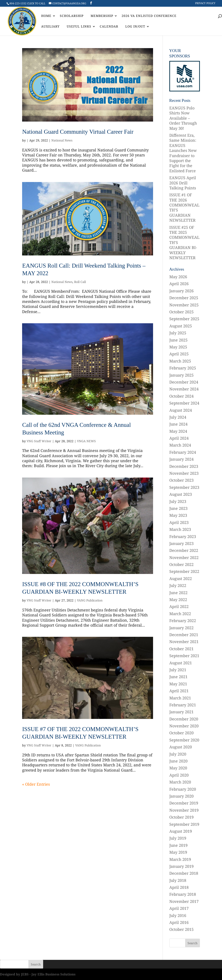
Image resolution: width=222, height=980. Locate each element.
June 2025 (178, 340)
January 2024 (181, 459)
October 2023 (181, 480)
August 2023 (181, 494)
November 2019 (184, 810)
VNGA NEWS (86, 441)
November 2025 (184, 305)
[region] (185, 76)
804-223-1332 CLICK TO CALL (27, 3)
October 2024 (181, 396)
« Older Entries (36, 784)
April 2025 (179, 354)
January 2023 (181, 543)
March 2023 (180, 529)
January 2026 (181, 291)
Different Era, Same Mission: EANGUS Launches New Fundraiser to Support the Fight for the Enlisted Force (183, 153)
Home (46, 16)
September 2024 (184, 403)
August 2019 (181, 831)
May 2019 (178, 852)
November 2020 (184, 726)
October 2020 (181, 733)
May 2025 (178, 347)
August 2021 (181, 663)
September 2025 (184, 319)
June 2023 (178, 508)
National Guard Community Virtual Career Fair (78, 132)
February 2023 (183, 536)
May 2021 (178, 684)
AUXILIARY (50, 27)
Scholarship (72, 16)
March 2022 (180, 614)
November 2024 (184, 389)
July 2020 (178, 754)
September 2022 (184, 571)
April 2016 (179, 922)
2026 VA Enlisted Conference (149, 16)
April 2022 (179, 606)
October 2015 (181, 929)
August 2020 (181, 747)
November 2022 (184, 557)
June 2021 (178, 677)
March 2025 (180, 361)
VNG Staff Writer (39, 441)
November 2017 (184, 901)
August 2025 (181, 326)
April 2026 (179, 284)
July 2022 (178, 585)
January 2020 (181, 796)
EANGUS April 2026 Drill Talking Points (183, 183)
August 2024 (181, 410)
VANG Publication (90, 600)
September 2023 (184, 487)
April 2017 (179, 908)
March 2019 (180, 859)
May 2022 (178, 600)
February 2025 (183, 368)
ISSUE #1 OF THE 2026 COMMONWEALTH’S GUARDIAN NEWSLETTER (184, 207)
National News (62, 140)
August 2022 (181, 579)
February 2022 (183, 621)
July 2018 (178, 880)
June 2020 (178, 761)
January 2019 (181, 866)
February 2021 (183, 705)
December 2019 (184, 803)
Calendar (109, 27)
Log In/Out (135, 27)
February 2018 (183, 894)
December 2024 (184, 382)
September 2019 (184, 824)
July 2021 (178, 670)
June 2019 (178, 845)
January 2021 (181, 712)
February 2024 (183, 452)
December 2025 (184, 298)
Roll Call (80, 282)
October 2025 (181, 312)
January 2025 (181, 375)
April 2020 (179, 775)
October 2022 (181, 564)
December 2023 (184, 466)
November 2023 (184, 473)
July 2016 (178, 915)
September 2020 (184, 740)
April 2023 (179, 522)
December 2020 (184, 719)
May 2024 (178, 431)
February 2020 (183, 789)
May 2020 (178, 768)
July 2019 (178, 838)
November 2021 (184, 642)
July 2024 (178, 417)
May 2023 (178, 515)
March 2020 (180, 782)
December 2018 (184, 873)
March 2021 (180, 698)
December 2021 (184, 635)
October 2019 (181, 817)
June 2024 (178, 424)
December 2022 (184, 550)
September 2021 (184, 656)
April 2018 (179, 887)
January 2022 (181, 628)
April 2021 (179, 691)
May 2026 (178, 277)
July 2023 (178, 501)
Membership (102, 16)
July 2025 (178, 333)
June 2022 (178, 593)
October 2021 (181, 649)
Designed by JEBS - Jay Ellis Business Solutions (38, 974)
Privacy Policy (205, 3)
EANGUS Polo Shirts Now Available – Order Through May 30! (183, 118)
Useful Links (79, 27)
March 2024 (180, 445)
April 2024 (179, 438)
